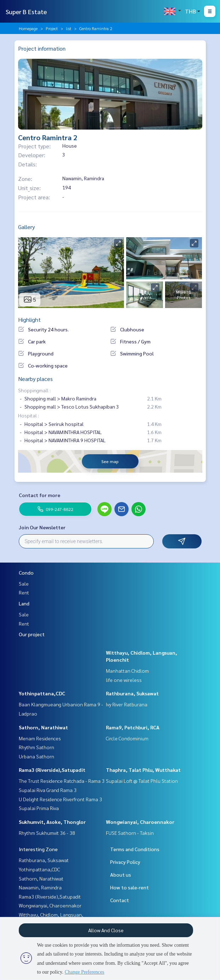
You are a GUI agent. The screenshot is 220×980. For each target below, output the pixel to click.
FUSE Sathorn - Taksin (130, 833)
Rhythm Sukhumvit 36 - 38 (47, 833)
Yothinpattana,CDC (42, 693)
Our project (32, 634)
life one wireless (124, 680)
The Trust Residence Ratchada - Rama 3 (62, 781)
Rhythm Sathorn (36, 747)
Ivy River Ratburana (127, 704)
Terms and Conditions (135, 849)
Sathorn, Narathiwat (43, 727)
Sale (24, 583)
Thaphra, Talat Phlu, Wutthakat (143, 770)
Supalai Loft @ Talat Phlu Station (142, 781)
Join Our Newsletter (42, 527)
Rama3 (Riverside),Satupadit (52, 770)
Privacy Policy (125, 862)
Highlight (29, 320)
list (69, 28)
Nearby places (35, 379)
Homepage (28, 28)
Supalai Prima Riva (39, 808)
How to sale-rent (129, 887)
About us (121, 874)
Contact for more (40, 495)
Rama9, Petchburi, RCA (133, 727)
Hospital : (29, 415)
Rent (24, 592)
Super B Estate (26, 12)
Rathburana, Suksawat (132, 693)
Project (52, 28)
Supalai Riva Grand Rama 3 (48, 790)
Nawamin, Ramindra (40, 887)
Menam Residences (40, 738)
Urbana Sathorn (36, 756)
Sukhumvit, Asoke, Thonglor (52, 822)
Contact (120, 900)
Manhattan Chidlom (127, 671)
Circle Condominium (127, 738)
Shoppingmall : (34, 390)
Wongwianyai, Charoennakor (140, 822)
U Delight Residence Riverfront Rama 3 (60, 799)
